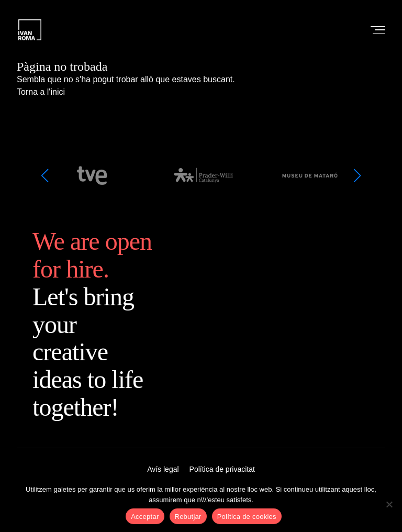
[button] (44, 175)
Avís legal (163, 469)
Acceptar (145, 517)
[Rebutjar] (389, 504)
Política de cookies (247, 517)
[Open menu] (375, 30)
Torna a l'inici (41, 92)
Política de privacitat (222, 469)
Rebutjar (188, 517)
